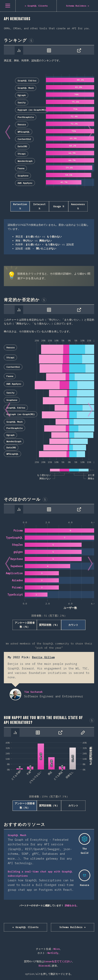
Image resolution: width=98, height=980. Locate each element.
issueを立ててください (58, 961)
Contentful (24, 139)
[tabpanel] (49, 150)
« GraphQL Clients (25, 927)
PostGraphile (26, 117)
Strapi (22, 154)
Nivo (57, 949)
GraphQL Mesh (26, 88)
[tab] (19, 50)
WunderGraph (25, 161)
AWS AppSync (25, 183)
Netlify (53, 953)
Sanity (22, 102)
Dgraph (22, 95)
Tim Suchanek (15, 694)
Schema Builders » (73, 927)
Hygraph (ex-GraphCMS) (32, 110)
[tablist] (49, 50)
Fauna (21, 168)
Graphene (23, 176)
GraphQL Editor (27, 81)
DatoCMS (22, 146)
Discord (44, 966)
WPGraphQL (24, 132)
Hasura (22, 124)
